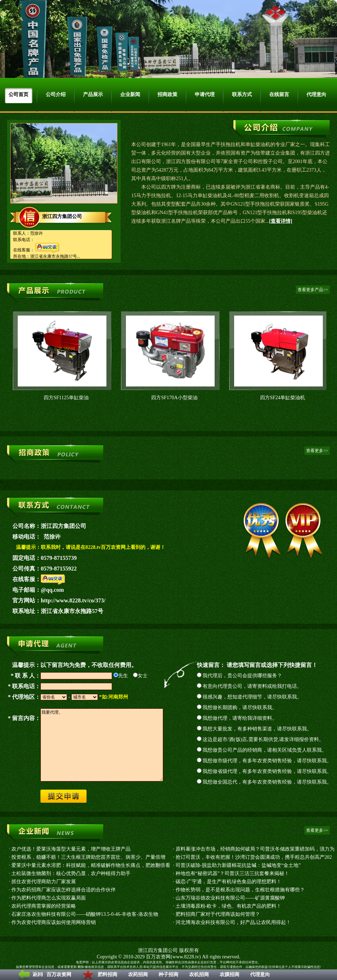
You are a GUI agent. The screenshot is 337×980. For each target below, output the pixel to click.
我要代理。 (102, 745)
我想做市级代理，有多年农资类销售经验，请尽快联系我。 (267, 761)
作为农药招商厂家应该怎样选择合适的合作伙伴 (63, 890)
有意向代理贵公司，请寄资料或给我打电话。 (252, 686)
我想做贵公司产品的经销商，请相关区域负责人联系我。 (265, 750)
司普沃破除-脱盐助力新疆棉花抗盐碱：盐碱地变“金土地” (238, 865)
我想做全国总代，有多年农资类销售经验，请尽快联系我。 (267, 782)
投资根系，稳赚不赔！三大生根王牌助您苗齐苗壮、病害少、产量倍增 (88, 857)
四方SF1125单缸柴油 (66, 398)
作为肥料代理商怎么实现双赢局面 (49, 898)
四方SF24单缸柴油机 (283, 398)
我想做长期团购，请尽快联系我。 (240, 708)
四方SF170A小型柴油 (174, 398)
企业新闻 (130, 94)
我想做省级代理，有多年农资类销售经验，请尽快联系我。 (267, 771)
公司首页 (18, 94)
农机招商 (199, 975)
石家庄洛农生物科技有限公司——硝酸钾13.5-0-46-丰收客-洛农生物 (85, 914)
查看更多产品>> (313, 290)
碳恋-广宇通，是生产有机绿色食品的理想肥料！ (229, 882)
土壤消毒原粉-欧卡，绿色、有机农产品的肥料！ (229, 906)
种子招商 (168, 975)
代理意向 (260, 975)
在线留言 (279, 94)
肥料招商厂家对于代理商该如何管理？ (218, 914)
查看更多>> (317, 451)
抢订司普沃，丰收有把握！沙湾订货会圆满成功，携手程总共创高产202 (254, 857)
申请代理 (205, 94)
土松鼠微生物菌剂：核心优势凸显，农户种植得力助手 (71, 873)
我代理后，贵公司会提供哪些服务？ (242, 676)
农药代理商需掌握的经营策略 (44, 906)
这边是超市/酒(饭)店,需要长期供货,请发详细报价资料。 (263, 739)
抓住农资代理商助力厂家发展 (44, 882)
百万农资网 (59, 975)
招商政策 (167, 94)
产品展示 (93, 94)
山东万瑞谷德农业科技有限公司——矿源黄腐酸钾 (230, 898)
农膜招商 (230, 975)
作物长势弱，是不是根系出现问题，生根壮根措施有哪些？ (240, 890)
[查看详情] (281, 221)
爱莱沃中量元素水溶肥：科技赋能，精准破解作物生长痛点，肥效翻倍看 (91, 865)
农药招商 (138, 975)
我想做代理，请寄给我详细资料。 (240, 718)
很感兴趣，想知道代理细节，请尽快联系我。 (252, 697)
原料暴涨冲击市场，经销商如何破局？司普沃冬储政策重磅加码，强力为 (255, 849)
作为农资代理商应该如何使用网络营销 (54, 922)
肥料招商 (107, 975)
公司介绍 (56, 94)
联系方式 (242, 94)
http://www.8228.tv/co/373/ (73, 600)
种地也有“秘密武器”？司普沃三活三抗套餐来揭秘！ (232, 873)
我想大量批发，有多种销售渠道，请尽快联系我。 (257, 729)
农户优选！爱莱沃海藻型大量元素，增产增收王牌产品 (71, 849)
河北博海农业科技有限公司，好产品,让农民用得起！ (233, 922)
